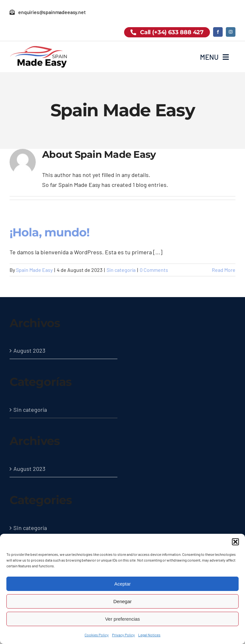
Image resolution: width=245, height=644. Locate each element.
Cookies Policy (97, 635)
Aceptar (122, 584)
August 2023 (29, 350)
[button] (235, 542)
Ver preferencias (122, 619)
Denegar (122, 601)
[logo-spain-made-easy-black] (38, 48)
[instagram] (231, 32)
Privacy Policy (123, 635)
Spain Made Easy (34, 270)
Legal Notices (149, 635)
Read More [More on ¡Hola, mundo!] (224, 270)
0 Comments (154, 270)
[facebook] (218, 32)
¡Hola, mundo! (49, 232)
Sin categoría (121, 270)
